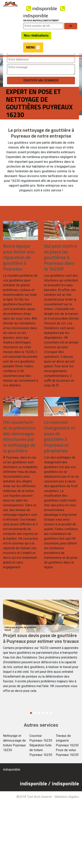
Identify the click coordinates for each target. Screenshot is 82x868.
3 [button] (39, 713)
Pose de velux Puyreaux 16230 (67, 752)
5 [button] (47, 713)
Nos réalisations (36, 35)
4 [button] (43, 713)
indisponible (42, 8)
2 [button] (35, 713)
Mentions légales (67, 797)
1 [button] (31, 713)
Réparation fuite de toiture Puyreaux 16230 (41, 750)
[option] (41, 648)
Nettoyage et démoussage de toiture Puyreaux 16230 (14, 743)
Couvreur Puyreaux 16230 (41, 738)
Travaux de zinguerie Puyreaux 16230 (67, 740)
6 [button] (51, 713)
